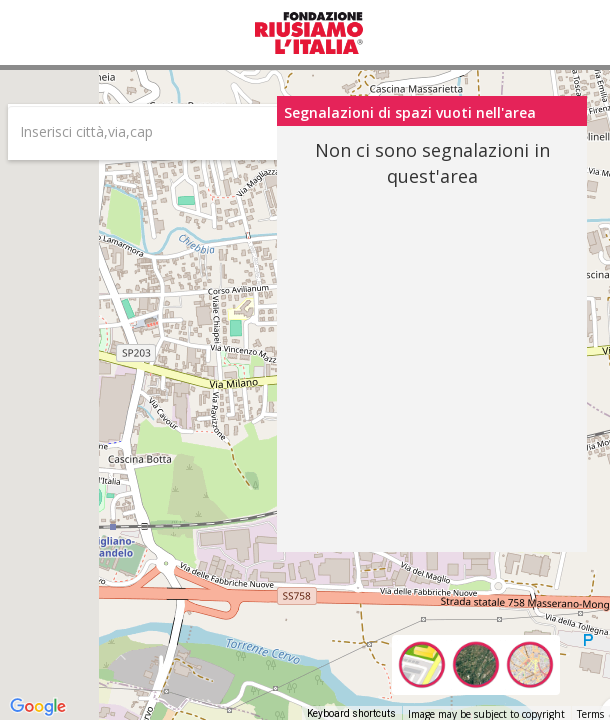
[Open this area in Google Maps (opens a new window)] (38, 707)
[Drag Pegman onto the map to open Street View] (580, 676)
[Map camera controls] (580, 604)
